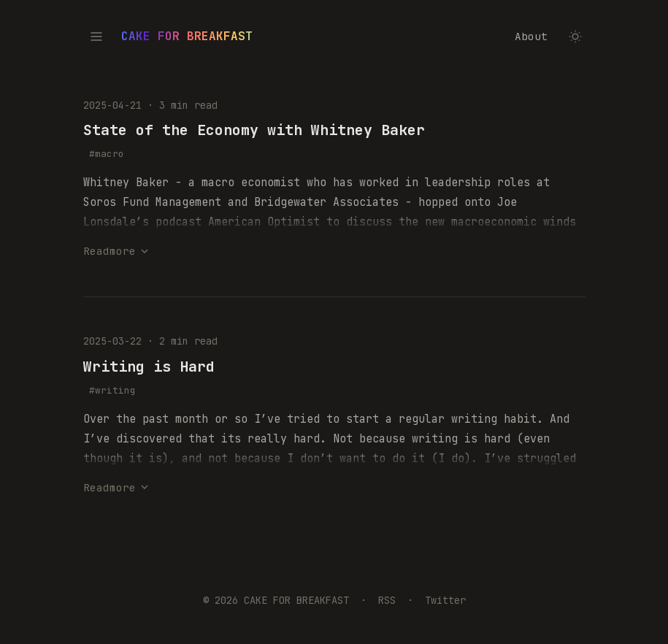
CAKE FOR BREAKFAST (187, 36)
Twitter (445, 600)
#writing (112, 390)
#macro (107, 154)
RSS (387, 600)
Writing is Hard (149, 367)
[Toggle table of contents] (96, 37)
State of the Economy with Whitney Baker (254, 130)
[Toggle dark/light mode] (575, 37)
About (531, 36)
